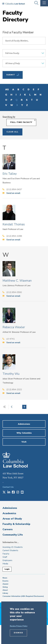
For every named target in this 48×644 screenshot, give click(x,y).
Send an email (13, 193)
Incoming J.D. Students (13, 547)
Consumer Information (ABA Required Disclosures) (23, 596)
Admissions (10, 508)
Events (5, 581)
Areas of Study (12, 519)
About (5, 590)
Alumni (5, 584)
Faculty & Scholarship (16, 524)
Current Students (10, 550)
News (5, 578)
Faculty (6, 554)
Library (5, 593)
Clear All (12, 132)
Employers (7, 560)
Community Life (13, 535)
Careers (8, 529)
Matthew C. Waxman (17, 281)
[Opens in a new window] (4, 492)
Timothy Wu (11, 374)
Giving (5, 587)
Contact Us (8, 487)
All (7, 89)
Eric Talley (10, 174)
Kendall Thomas (14, 224)
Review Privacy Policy (19, 626)
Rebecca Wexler (14, 327)
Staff (5, 557)
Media (5, 564)
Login (7, 569)
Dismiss (18, 633)
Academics (9, 513)
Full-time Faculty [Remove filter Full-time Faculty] (21, 122)
